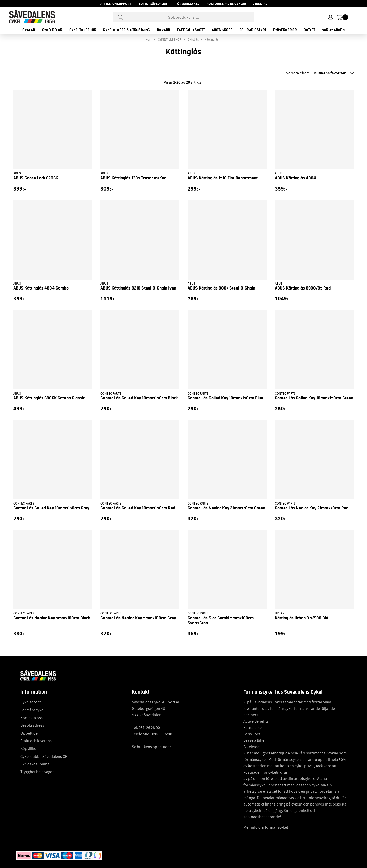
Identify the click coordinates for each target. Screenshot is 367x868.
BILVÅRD (163, 30)
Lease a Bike (254, 740)
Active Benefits (256, 721)
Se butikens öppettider (151, 747)
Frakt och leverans (36, 741)
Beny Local (253, 734)
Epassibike (253, 728)
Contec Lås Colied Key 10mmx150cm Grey (51, 508)
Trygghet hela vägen (37, 772)
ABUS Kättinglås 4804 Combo (41, 288)
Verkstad (260, 4)
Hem (148, 40)
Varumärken (333, 30)
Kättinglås (211, 40)
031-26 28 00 (149, 728)
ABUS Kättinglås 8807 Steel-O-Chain (221, 288)
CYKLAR (29, 30)
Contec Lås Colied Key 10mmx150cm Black (139, 398)
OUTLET (309, 30)
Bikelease (252, 747)
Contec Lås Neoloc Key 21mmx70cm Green (226, 508)
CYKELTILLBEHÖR (83, 30)
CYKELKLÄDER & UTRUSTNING (126, 30)
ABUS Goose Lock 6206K (36, 178)
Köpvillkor (29, 749)
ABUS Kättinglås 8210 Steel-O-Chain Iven (138, 288)
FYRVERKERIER (285, 30)
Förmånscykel (187, 4)
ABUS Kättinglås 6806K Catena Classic (49, 398)
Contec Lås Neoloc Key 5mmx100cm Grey (138, 618)
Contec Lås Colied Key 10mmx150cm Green (314, 398)
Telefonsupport (117, 4)
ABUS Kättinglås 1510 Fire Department (223, 178)
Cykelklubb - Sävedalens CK (44, 757)
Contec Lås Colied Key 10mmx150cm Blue (225, 398)
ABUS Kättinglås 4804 (295, 178)
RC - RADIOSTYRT (253, 30)
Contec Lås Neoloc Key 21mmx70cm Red (312, 508)
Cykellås (193, 40)
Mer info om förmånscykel (266, 827)
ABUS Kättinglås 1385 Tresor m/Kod (133, 178)
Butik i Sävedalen (153, 4)
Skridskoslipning (35, 764)
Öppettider (30, 733)
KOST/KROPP (222, 30)
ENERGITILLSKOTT (191, 30)
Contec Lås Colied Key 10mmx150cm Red (138, 508)
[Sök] (183, 17)
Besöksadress (32, 725)
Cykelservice (31, 702)
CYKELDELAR (52, 30)
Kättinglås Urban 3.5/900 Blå (302, 618)
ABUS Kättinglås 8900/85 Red (303, 288)
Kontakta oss (31, 718)
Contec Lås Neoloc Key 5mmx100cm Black (52, 618)
